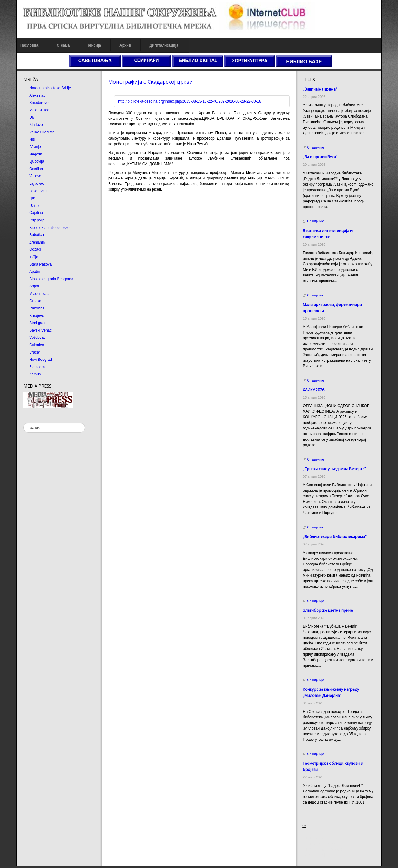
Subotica (37, 235)
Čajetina (36, 213)
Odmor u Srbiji (314, 857)
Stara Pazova (40, 264)
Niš (32, 139)
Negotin (36, 154)
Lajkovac (37, 183)
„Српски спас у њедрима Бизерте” (334, 469)
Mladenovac (39, 294)
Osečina (36, 169)
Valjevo (35, 176)
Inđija (34, 257)
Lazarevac (38, 191)
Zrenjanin (37, 242)
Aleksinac (37, 95)
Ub (32, 118)
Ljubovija (37, 161)
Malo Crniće (39, 110)
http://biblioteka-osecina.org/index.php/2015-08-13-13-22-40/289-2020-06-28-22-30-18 (190, 101)
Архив (125, 45)
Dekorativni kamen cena (322, 846)
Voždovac (37, 337)
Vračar (35, 352)
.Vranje (35, 147)
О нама (63, 45)
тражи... (23, 423)
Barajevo (37, 316)
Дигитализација (164, 45)
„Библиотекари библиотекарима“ (335, 537)
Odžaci (35, 249)
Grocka (35, 301)
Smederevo (39, 103)
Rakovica (37, 308)
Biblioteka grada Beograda (51, 279)
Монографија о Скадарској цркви (150, 82)
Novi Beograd (41, 360)
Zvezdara (37, 367)
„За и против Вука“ (320, 157)
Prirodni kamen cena (319, 841)
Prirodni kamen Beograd (322, 852)
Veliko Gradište (42, 132)
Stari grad (37, 323)
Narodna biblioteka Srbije (50, 88)
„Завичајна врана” (320, 89)
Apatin (35, 272)
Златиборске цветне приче (328, 610)
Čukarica (37, 345)
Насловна (29, 45)
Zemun (35, 374)
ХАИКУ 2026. (314, 390)
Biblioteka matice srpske (49, 228)
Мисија (94, 45)
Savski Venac (40, 330)
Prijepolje (37, 220)
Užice (34, 206)
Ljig (32, 198)
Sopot (34, 286)
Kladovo (36, 125)
